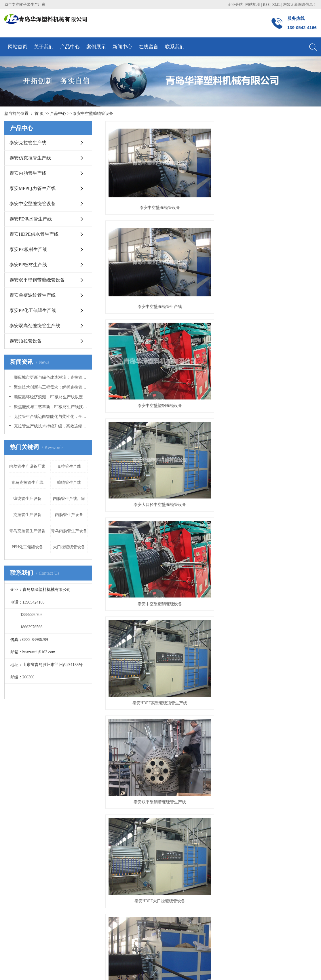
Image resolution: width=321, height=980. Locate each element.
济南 (124, 969)
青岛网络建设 (114, 960)
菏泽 (79, 969)
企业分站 (235, 4)
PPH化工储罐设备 (27, 547)
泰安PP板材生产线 (28, 265)
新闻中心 (122, 47)
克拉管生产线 (69, 466)
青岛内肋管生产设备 (69, 531)
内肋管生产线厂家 (69, 499)
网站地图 (253, 4)
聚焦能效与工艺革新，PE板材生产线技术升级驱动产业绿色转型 (50, 407)
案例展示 (96, 47)
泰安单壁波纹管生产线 (33, 295)
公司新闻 (88, 752)
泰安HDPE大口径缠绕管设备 (211, 309)
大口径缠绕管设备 (69, 547)
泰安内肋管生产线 (28, 173)
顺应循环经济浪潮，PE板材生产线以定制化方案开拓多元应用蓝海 (50, 397)
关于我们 (44, 47)
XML (276, 4)
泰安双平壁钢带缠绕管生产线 (138, 309)
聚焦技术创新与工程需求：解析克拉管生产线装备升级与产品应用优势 (50, 387)
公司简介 (12, 752)
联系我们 (175, 47)
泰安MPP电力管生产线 (33, 188)
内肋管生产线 (134, 948)
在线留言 (149, 47)
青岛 (52, 969)
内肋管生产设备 (69, 515)
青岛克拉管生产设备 (27, 531)
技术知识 (88, 769)
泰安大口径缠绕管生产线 (211, 376)
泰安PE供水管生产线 (31, 219)
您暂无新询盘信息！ (300, 4)
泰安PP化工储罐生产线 (33, 310)
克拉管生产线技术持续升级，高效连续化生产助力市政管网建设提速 (50, 426)
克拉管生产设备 (27, 515)
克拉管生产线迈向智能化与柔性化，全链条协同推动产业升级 (50, 417)
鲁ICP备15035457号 (22, 960)
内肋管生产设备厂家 (27, 466)
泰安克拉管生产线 (28, 143)
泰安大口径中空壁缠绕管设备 (138, 242)
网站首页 (18, 47)
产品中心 (70, 47)
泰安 (133, 969)
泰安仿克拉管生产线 (30, 158)
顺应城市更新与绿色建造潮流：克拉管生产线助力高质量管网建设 (50, 377)
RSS (266, 4)
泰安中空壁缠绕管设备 (93, 114)
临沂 (106, 969)
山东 (60, 969)
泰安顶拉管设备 (26, 341)
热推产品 (12, 969)
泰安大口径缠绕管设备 (284, 309)
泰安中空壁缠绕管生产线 (211, 175)
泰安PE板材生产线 (28, 249)
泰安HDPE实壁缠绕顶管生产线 (284, 242)
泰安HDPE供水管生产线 (34, 234)
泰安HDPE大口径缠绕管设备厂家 (138, 376)
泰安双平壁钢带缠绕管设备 (37, 280)
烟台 (70, 969)
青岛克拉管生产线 (27, 483)
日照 (88, 969)
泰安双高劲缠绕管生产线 (35, 326)
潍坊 (115, 969)
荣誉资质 (12, 760)
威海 (97, 969)
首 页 (39, 114)
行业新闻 (88, 760)
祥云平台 (70, 960)
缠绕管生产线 (69, 483)
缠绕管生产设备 (27, 499)
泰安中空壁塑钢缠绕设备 (284, 175)
